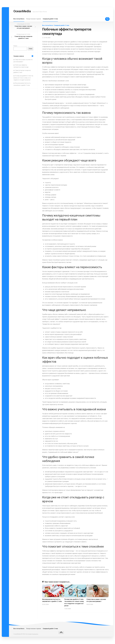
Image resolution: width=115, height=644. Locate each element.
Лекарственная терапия (34, 19)
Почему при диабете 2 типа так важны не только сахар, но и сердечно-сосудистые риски (23, 78)
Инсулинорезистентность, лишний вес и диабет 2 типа (52, 601)
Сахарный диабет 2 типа (50, 19)
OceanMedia (24, 12)
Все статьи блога (19, 19)
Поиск (15, 46)
